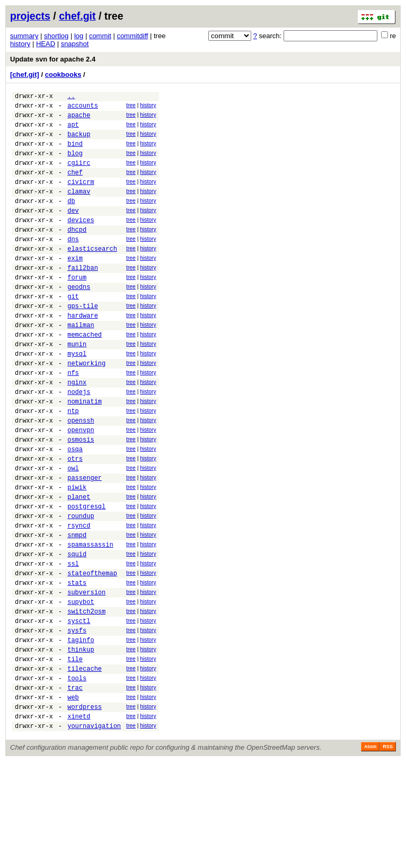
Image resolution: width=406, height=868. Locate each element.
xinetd (79, 821)
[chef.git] (25, 74)
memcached (85, 376)
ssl (73, 643)
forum (77, 309)
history (20, 44)
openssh (81, 476)
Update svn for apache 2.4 (53, 59)
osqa (75, 509)
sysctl (79, 710)
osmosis (81, 498)
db (71, 220)
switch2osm (86, 699)
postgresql (86, 576)
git (73, 331)
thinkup (81, 743)
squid (77, 632)
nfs (73, 420)
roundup (81, 587)
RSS (388, 853)
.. (71, 97)
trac (75, 788)
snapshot (75, 44)
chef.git (77, 16)
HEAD (46, 44)
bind (75, 153)
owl (73, 532)
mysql (77, 398)
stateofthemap (92, 654)
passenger (85, 543)
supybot (81, 687)
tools (77, 777)
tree (131, 107)
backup (79, 142)
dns (73, 264)
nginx (77, 431)
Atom (370, 853)
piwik (77, 554)
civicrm (81, 198)
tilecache (85, 765)
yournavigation (94, 832)
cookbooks (63, 74)
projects (30, 16)
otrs (75, 520)
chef (75, 186)
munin (77, 387)
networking (86, 409)
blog (75, 164)
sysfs (77, 721)
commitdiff (132, 36)
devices (81, 242)
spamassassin (90, 621)
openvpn (81, 487)
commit (100, 36)
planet (79, 565)
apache (79, 120)
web (73, 799)
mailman (81, 365)
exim (75, 287)
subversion (86, 676)
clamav (79, 209)
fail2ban (83, 298)
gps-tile (83, 342)
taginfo (81, 732)
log (79, 36)
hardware (83, 353)
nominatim (85, 454)
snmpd (77, 610)
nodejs (79, 442)
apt (73, 131)
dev (73, 231)
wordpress (85, 810)
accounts (83, 108)
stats (77, 665)
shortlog (56, 36)
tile (75, 754)
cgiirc (79, 175)
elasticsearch (92, 275)
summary (24, 36)
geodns (79, 320)
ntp (73, 465)
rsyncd (79, 598)
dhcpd (77, 253)
